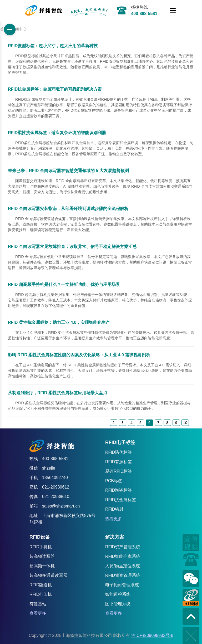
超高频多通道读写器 (48, 575)
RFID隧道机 (41, 585)
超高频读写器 (42, 556)
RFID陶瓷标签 (118, 490)
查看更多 (114, 519)
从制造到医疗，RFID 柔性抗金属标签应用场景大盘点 (58, 393)
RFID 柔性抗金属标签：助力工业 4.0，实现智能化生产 (59, 322)
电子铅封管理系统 (122, 585)
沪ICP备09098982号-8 (152, 635)
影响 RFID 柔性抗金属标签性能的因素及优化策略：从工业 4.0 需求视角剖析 (79, 355)
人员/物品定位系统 (123, 566)
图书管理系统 (118, 604)
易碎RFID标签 (118, 471)
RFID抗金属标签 (121, 500)
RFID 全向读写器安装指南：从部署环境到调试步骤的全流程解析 (68, 209)
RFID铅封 (114, 509)
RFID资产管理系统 (123, 547)
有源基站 (38, 604)
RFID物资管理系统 (123, 575)
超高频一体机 (42, 566)
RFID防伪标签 (118, 452)
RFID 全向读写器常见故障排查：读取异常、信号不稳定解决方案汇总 (72, 247)
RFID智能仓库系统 (123, 556)
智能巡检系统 (118, 594)
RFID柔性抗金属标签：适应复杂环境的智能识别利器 (57, 133)
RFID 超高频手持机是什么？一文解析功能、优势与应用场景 (64, 284)
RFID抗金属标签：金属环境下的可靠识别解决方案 (55, 89)
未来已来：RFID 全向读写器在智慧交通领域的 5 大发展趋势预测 (68, 171)
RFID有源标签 (118, 462)
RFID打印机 (41, 594)
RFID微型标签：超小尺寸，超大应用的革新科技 (53, 46)
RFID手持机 (41, 547)
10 (185, 423)
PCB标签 (114, 481)
